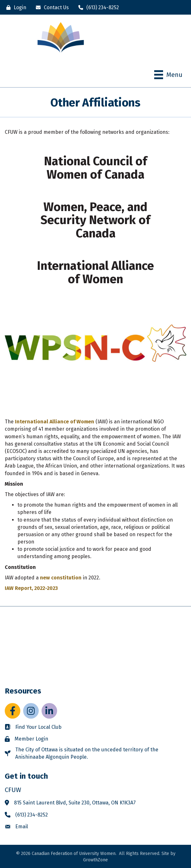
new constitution (61, 578)
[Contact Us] (51, 7)
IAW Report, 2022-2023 (31, 588)
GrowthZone (96, 860)
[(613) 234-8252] (97, 7)
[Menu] (168, 75)
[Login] (15, 7)
